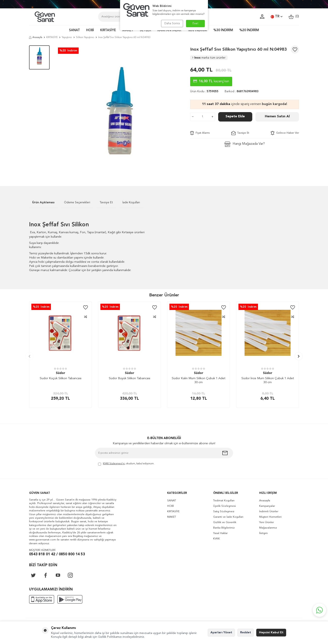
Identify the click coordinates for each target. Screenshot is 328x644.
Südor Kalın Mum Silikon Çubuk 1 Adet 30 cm (199, 381)
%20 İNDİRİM (249, 30)
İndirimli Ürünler (269, 511)
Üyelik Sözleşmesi (224, 506)
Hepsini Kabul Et (271, 632)
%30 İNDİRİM (223, 30)
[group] (120, 109)
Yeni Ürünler (266, 522)
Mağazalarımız (268, 528)
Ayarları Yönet (221, 632)
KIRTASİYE (108, 30)
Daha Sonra (172, 23)
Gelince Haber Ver (285, 133)
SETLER (145, 30)
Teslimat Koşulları (224, 501)
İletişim (263, 533)
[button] (29, 356)
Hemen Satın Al (277, 117)
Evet (195, 23)
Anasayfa (36, 37)
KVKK (217, 539)
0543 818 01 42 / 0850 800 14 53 (57, 554)
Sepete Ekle (235, 117)
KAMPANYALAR (169, 30)
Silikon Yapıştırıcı (85, 37)
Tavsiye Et (240, 133)
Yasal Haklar (220, 533)
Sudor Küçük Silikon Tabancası (61, 378)
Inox (209, 58)
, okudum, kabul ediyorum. (126, 464)
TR (277, 17)
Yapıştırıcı (67, 37)
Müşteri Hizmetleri (270, 517)
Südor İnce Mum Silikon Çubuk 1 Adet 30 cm (268, 381)
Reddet (246, 632)
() (294, 17)
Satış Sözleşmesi (224, 511)
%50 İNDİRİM (197, 30)
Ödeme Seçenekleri (77, 202)
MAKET (128, 30)
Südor (61, 373)
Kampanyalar (267, 506)
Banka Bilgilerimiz (224, 528)
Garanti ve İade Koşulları (228, 517)
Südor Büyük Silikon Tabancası (129, 378)
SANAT (74, 30)
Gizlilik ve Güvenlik (225, 522)
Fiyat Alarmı (200, 133)
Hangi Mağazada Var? (245, 144)
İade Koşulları (131, 202)
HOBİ (90, 30)
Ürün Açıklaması (43, 202)
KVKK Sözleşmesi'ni (114, 464)
